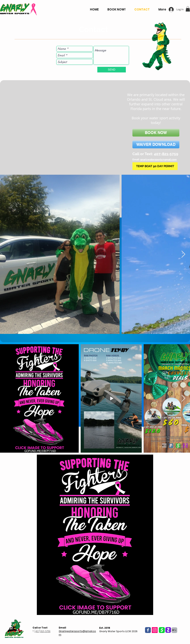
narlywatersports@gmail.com (159, 159)
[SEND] (112, 70)
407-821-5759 (166, 154)
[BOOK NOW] (156, 133)
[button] (188, 9)
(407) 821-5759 (42, 631)
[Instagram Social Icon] (155, 630)
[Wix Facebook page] (148, 630)
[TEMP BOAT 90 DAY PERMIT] (155, 166)
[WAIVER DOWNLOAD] (156, 144)
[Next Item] (183, 254)
